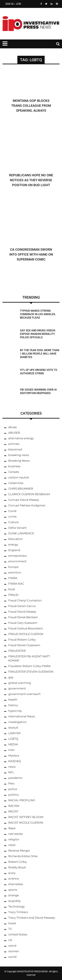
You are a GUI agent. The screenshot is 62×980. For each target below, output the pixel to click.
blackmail (15, 449)
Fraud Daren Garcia (22, 606)
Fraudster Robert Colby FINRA (29, 666)
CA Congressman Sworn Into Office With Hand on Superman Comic (31, 254)
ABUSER (14, 433)
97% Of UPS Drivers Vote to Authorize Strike (39, 372)
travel (12, 923)
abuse (12, 427)
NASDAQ (15, 761)
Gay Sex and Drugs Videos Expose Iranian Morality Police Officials (38, 334)
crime (12, 517)
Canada (14, 472)
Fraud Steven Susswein (24, 645)
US (10, 940)
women (14, 951)
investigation (17, 722)
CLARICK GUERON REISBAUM (29, 494)
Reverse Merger (19, 851)
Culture (13, 522)
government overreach (24, 694)
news (12, 767)
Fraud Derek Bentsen (23, 617)
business (14, 466)
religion (14, 839)
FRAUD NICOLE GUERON (26, 634)
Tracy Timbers (18, 912)
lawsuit (13, 728)
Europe (13, 567)
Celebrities (16, 483)
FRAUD (13, 595)
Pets (11, 783)
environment (17, 561)
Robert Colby (18, 862)
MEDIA (13, 744)
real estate (16, 834)
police (13, 789)
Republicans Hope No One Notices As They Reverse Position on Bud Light (31, 180)
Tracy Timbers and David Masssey (32, 918)
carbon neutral (19, 477)
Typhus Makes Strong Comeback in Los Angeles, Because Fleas (38, 314)
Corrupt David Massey (24, 500)
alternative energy (21, 438)
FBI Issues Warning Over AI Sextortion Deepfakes (38, 391)
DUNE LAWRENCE (21, 533)
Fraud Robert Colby (22, 640)
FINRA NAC (16, 584)
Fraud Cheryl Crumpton (25, 600)
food (12, 589)
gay (11, 677)
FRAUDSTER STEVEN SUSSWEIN (31, 672)
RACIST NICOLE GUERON (26, 823)
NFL (11, 772)
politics (13, 795)
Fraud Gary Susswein (23, 623)
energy (13, 545)
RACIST (13, 811)
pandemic (16, 778)
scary (12, 873)
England (14, 550)
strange (14, 895)
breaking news (19, 455)
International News (22, 716)
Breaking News (19, 461)
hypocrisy (15, 711)
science (14, 879)
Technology (16, 906)
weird (12, 946)
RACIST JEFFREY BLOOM (26, 817)
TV (10, 929)
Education (16, 539)
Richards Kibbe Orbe (23, 856)
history (13, 705)
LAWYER (14, 733)
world (12, 957)
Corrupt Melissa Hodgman (27, 505)
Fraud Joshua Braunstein (26, 628)
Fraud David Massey (22, 612)
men (11, 750)
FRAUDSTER (17, 651)
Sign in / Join (13, 4)
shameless (16, 884)
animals (14, 444)
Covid (12, 511)
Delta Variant (17, 528)
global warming (20, 683)
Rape (12, 828)
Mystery (14, 756)
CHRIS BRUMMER (21, 489)
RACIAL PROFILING (22, 800)
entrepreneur (18, 556)
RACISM (14, 806)
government (17, 688)
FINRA (13, 578)
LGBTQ (13, 739)
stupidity (14, 901)
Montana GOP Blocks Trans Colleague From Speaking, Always (31, 106)
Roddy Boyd (17, 867)
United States (18, 934)
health (13, 700)
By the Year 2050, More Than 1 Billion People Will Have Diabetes (40, 354)
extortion (15, 572)
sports (13, 890)
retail (12, 845)
